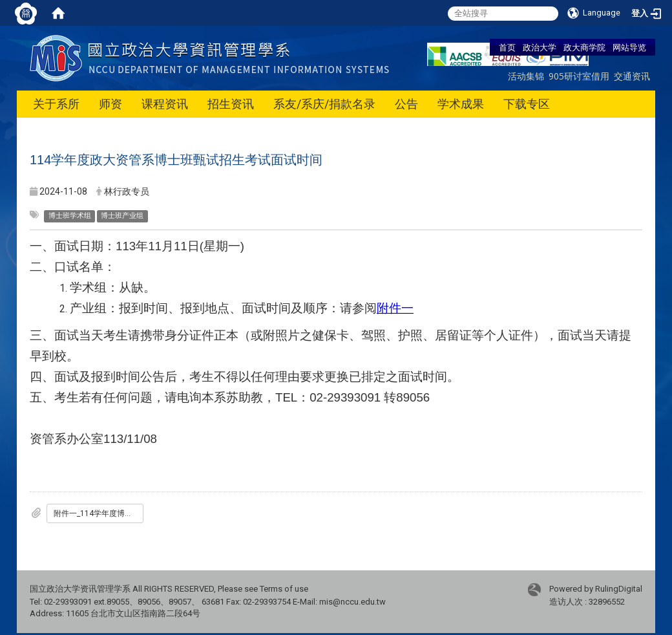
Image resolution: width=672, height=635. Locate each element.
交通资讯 (632, 76)
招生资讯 (231, 104)
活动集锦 (526, 76)
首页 (507, 47)
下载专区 (527, 104)
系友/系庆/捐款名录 (324, 104)
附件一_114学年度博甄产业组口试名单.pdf (99, 513)
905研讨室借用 (579, 76)
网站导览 (629, 47)
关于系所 (56, 104)
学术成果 (461, 104)
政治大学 (540, 47)
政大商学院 (584, 47)
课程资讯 (165, 104)
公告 (406, 104)
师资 (110, 104)
